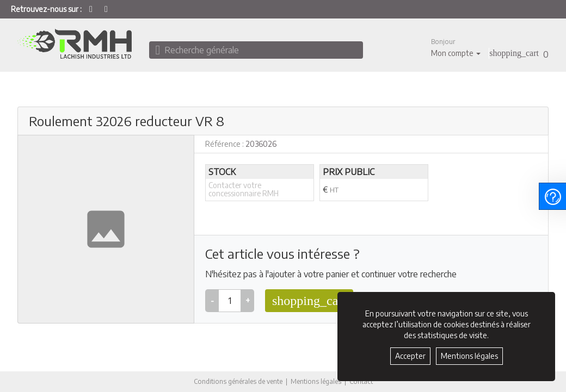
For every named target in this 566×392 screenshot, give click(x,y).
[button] (456, 48)
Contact (361, 382)
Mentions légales (316, 381)
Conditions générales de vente (238, 381)
